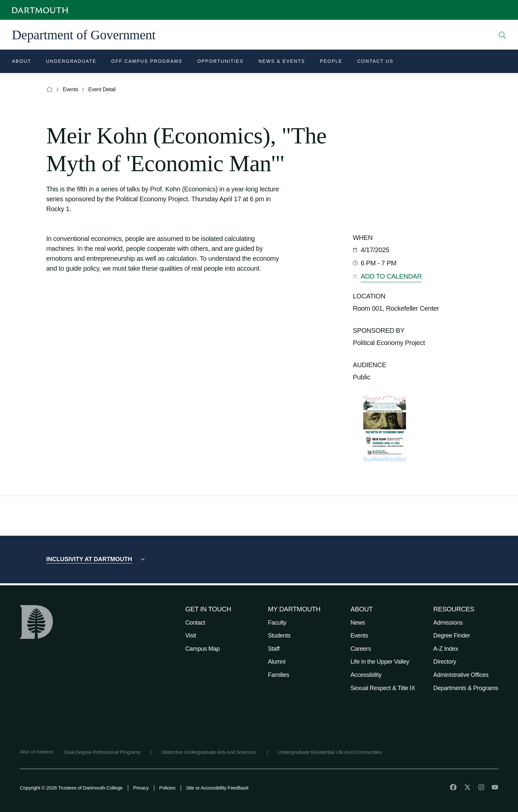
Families (279, 675)
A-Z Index (446, 649)
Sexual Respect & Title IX (383, 688)
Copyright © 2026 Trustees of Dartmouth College (71, 788)
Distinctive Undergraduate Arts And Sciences (209, 752)
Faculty (277, 623)
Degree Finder (452, 636)
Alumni (277, 662)
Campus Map (203, 649)
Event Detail (102, 89)
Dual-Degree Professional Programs (102, 752)
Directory (445, 662)
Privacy (141, 788)
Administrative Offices (461, 675)
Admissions (448, 623)
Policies (167, 788)
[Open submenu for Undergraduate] (71, 62)
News (358, 623)
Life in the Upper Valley (380, 662)
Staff (274, 649)
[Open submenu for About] (21, 62)
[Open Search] (502, 35)
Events (71, 89)
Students (279, 636)
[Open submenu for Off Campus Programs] (147, 62)
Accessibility (366, 675)
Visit (191, 636)
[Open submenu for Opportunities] (220, 62)
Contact (195, 623)
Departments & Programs (466, 688)
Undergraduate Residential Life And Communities (330, 752)
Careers (361, 649)
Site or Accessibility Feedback (217, 788)
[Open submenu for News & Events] (282, 62)
